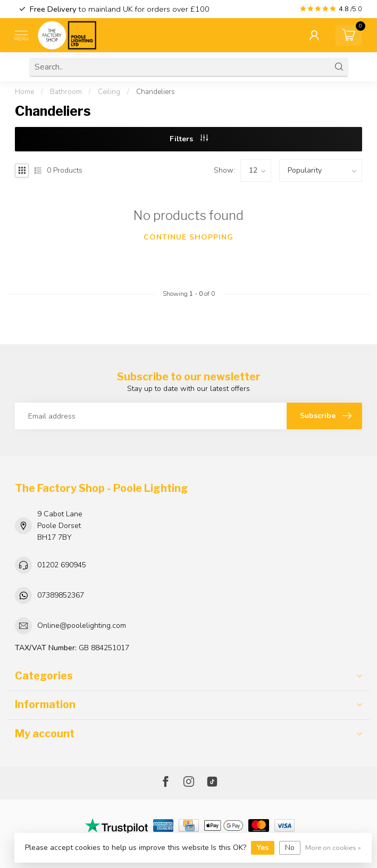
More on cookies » (333, 848)
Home (24, 92)
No (290, 848)
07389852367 (61, 595)
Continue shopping (188, 237)
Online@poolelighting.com (82, 626)
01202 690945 (62, 565)
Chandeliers (156, 92)
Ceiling (109, 92)
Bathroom (66, 92)
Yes (263, 848)
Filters (189, 139)
